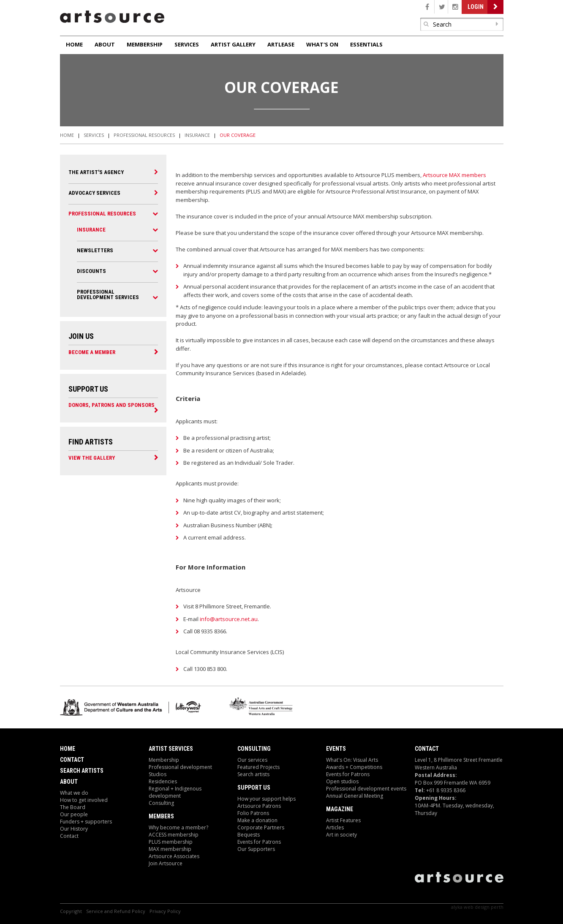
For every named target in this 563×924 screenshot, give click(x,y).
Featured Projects (258, 767)
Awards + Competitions (354, 767)
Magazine (340, 809)
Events (336, 749)
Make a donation (257, 820)
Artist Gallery (233, 44)
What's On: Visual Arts (352, 760)
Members (161, 816)
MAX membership (170, 849)
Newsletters (95, 250)
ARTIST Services (171, 749)
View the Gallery (92, 458)
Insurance (197, 135)
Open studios (342, 781)
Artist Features (343, 820)
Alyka (457, 907)
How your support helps (267, 799)
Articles (335, 827)
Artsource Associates (174, 856)
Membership (145, 44)
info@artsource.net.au (229, 619)
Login (476, 7)
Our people (74, 814)
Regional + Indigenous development (175, 792)
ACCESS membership (174, 835)
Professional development (180, 767)
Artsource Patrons (259, 806)
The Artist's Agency (96, 172)
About (105, 44)
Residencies (163, 781)
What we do (74, 793)
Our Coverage (238, 135)
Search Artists (82, 771)
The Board (73, 807)
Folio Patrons (253, 813)
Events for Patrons (259, 842)
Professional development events (366, 789)
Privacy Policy (165, 911)
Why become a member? (178, 827)
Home (74, 44)
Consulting (161, 803)
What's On (322, 44)
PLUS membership (171, 842)
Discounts (91, 271)
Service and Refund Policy (116, 911)
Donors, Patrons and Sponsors (112, 405)
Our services (252, 760)
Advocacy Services (94, 193)
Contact (72, 760)
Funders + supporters (86, 822)
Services (187, 44)
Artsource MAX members (454, 175)
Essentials (366, 44)
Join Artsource (166, 863)
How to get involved (84, 800)
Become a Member (92, 352)
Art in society (341, 835)
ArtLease (281, 44)
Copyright (71, 911)
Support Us (254, 788)
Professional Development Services (108, 294)
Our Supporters (256, 849)
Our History (74, 829)
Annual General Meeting (355, 796)
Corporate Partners (261, 827)
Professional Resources (144, 135)
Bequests (249, 835)
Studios (158, 774)
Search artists (253, 774)
